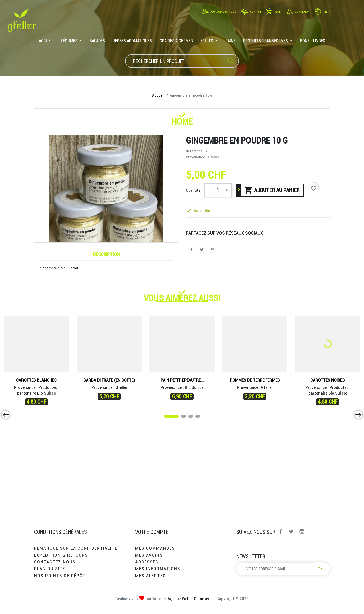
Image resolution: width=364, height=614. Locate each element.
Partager (191, 249)
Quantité (193, 190)
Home (182, 121)
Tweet (202, 249)
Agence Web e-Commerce (190, 598)
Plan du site (50, 569)
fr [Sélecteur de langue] (321, 12)
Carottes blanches (36, 380)
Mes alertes (151, 575)
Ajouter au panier (272, 190)
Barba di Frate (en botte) (109, 380)
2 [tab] (184, 417)
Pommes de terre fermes (255, 380)
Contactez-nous (55, 562)
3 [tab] (191, 417)
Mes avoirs (149, 555)
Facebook (281, 531)
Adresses (147, 562)
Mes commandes (155, 548)
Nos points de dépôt (60, 575)
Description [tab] (106, 254)
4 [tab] (198, 417)
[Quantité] (218, 190)
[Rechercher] (182, 61)
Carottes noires (328, 380)
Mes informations (158, 569)
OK (320, 569)
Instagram (302, 531)
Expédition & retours (61, 555)
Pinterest (212, 249)
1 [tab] (167, 417)
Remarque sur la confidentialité (76, 548)
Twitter (291, 531)
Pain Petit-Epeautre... (182, 380)
